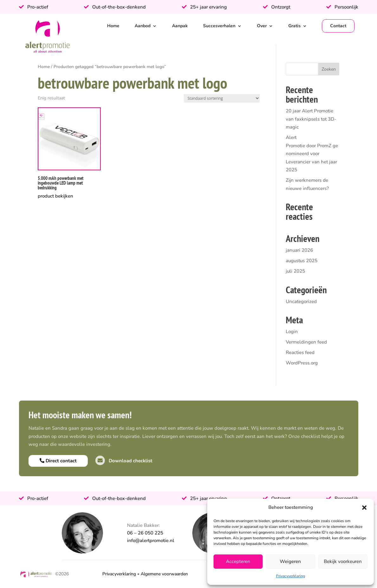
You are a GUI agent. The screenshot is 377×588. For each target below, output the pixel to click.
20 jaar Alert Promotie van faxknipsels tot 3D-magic (311, 119)
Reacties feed (300, 352)
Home (113, 26)
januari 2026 (299, 250)
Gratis (294, 26)
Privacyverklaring (291, 576)
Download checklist (124, 461)
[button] (364, 508)
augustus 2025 (302, 261)
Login (292, 332)
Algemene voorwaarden (164, 574)
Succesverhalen (219, 26)
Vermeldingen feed (306, 342)
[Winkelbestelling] (222, 98)
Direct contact (58, 461)
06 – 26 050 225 (145, 533)
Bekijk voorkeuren (343, 561)
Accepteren (238, 561)
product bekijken (55, 196)
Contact (338, 26)
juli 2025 (295, 271)
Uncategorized (301, 301)
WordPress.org (302, 363)
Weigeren (290, 561)
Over (262, 26)
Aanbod (143, 26)
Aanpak (180, 26)
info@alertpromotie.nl (151, 541)
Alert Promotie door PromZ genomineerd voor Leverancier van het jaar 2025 (312, 154)
